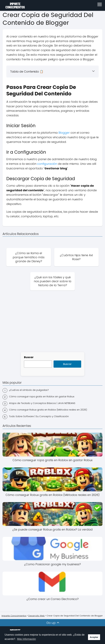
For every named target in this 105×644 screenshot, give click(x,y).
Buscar (29, 357)
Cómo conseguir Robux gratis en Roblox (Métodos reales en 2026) (48, 410)
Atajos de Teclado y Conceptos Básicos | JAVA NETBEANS (42, 403)
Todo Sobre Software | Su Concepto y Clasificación (39, 416)
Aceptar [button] (94, 637)
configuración (47, 164)
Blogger (64, 133)
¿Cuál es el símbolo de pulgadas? (29, 390)
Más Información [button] (27, 639)
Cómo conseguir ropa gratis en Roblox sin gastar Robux (42, 396)
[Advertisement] (52, 325)
